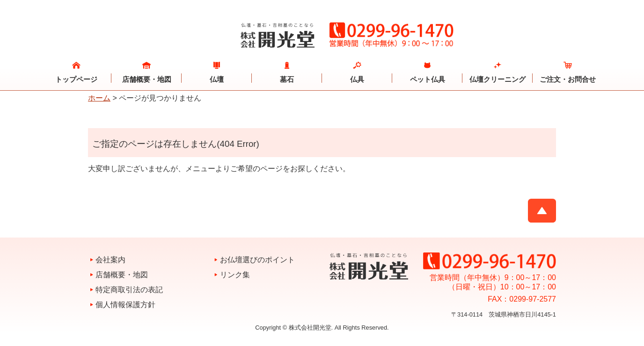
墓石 (287, 79)
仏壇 (217, 79)
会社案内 (110, 260)
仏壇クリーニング (498, 79)
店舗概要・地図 (147, 79)
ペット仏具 (428, 79)
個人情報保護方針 (125, 305)
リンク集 (235, 275)
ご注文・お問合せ (568, 79)
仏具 (357, 79)
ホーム (99, 98)
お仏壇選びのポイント (257, 260)
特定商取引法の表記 (129, 290)
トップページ (76, 79)
